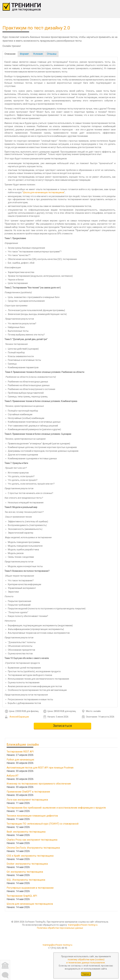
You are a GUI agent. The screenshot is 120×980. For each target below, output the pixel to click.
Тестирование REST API (20, 751)
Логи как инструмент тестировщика (27, 800)
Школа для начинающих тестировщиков (44, 192)
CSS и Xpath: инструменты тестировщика (30, 856)
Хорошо (86, 974)
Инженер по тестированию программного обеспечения (39, 783)
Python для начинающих (20, 759)
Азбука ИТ (13, 775)
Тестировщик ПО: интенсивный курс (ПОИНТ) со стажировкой (43, 824)
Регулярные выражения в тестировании (30, 888)
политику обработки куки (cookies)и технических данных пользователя (86, 961)
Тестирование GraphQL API (22, 896)
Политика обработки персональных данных (60, 928)
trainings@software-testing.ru (83, 925)
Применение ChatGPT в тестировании (28, 792)
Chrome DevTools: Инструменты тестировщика (33, 848)
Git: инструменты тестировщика (25, 872)
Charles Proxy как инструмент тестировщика (32, 840)
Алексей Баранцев (19, 717)
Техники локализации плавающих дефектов (32, 816)
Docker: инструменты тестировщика (27, 864)
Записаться (62, 726)
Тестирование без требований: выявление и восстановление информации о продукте (56, 808)
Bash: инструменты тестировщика (26, 832)
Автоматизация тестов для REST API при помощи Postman (40, 767)
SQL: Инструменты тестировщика (26, 880)
